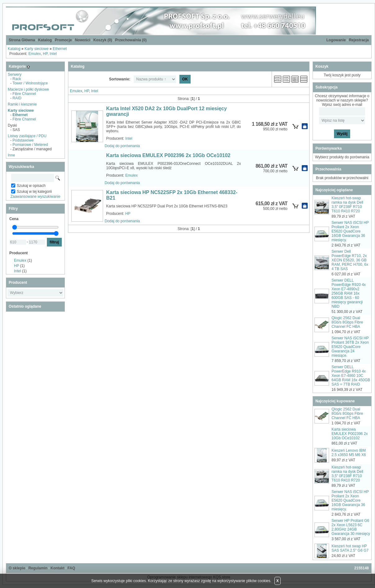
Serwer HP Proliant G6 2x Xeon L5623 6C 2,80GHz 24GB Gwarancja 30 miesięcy (351, 527)
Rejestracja (359, 40)
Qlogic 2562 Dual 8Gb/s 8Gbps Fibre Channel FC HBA (347, 322)
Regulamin (38, 568)
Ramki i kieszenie (22, 104)
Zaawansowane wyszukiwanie (36, 197)
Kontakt (58, 568)
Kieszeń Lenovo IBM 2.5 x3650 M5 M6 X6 (349, 453)
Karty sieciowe (36, 49)
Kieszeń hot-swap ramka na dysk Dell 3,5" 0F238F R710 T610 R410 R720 (347, 205)
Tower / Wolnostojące (30, 83)
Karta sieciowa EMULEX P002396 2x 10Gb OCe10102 (168, 155)
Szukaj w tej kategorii (34, 192)
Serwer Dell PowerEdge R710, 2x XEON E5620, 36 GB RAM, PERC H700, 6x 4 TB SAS (350, 260)
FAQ (71, 568)
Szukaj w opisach (31, 186)
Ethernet (60, 49)
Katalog (45, 40)
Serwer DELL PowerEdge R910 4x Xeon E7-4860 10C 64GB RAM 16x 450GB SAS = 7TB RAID (351, 376)
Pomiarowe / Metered (30, 145)
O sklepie (17, 568)
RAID (17, 98)
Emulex (34, 54)
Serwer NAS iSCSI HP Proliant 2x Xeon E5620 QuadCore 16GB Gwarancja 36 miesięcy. (350, 231)
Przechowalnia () (131, 40)
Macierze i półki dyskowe (28, 89)
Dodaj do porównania (122, 146)
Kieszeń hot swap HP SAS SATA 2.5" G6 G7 (350, 548)
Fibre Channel (24, 94)
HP (45, 54)
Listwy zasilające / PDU (27, 136)
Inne (11, 155)
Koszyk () (103, 40)
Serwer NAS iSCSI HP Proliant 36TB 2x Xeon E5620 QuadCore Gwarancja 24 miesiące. (350, 347)
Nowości (82, 40)
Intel (53, 54)
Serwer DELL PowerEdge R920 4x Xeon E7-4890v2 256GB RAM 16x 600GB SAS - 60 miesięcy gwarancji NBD (349, 293)
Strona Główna (22, 40)
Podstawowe (23, 140)
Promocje (63, 40)
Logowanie (336, 40)
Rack (17, 79)
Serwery (15, 75)
